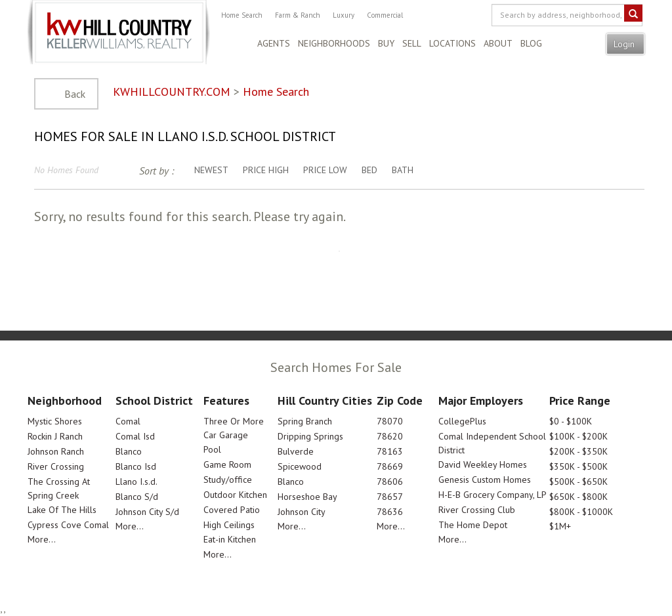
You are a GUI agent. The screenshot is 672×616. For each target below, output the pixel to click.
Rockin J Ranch (55, 436)
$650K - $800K (578, 497)
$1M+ (560, 526)
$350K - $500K (578, 466)
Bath (403, 170)
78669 (390, 466)
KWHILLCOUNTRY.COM (172, 92)
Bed (369, 170)
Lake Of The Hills (62, 510)
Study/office (228, 480)
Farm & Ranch (298, 15)
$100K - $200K (578, 436)
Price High (266, 170)
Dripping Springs (310, 436)
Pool (212, 449)
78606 (390, 482)
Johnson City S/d (147, 512)
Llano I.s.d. (136, 482)
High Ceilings (229, 525)
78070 (390, 421)
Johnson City (302, 512)
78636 (390, 512)
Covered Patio (232, 510)
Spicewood (300, 466)
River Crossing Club (477, 510)
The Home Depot (473, 525)
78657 (390, 497)
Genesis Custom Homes (485, 480)
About (498, 43)
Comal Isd (135, 436)
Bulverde (296, 451)
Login (625, 44)
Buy (386, 43)
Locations (452, 43)
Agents (274, 43)
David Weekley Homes (483, 464)
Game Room (227, 464)
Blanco (129, 451)
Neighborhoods (334, 43)
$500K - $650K (578, 482)
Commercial (385, 15)
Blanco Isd (136, 466)
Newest (211, 170)
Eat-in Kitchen (230, 539)
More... (42, 539)
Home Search (242, 15)
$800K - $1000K (581, 512)
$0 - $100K (571, 421)
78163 (390, 451)
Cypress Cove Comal (68, 525)
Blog (531, 43)
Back (75, 94)
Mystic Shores (55, 421)
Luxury (344, 15)
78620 (390, 436)
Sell (412, 43)
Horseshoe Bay (307, 497)
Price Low (325, 170)
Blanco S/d (137, 497)
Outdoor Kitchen (235, 495)
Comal (128, 421)
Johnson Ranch (56, 451)
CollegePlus (462, 421)
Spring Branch (305, 421)
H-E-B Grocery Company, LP (493, 495)
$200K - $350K (578, 451)
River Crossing (56, 466)
